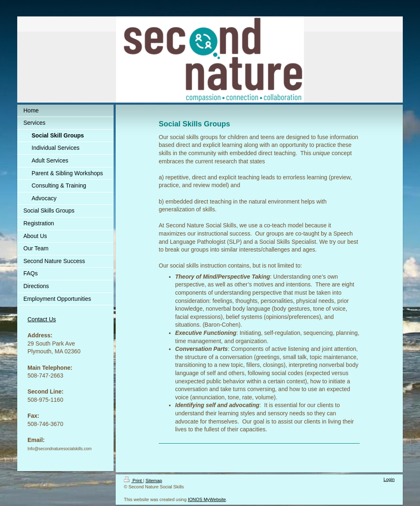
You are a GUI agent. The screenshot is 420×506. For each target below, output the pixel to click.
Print (134, 481)
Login (389, 479)
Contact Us (42, 319)
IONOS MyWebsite (207, 499)
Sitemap (154, 481)
